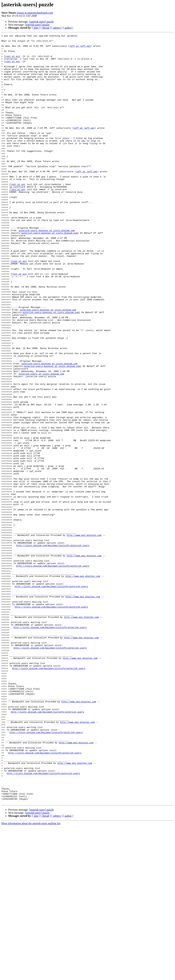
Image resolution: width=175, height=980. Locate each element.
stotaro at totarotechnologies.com (35, 13)
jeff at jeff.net (80, 48)
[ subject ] (57, 28)
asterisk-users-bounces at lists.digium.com (47, 270)
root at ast (13, 61)
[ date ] (36, 28)
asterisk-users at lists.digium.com (41, 442)
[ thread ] (46, 28)
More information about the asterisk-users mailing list (31, 977)
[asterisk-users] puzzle (42, 22)
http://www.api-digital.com (84, 635)
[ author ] (68, 28)
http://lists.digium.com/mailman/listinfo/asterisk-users (53, 648)
